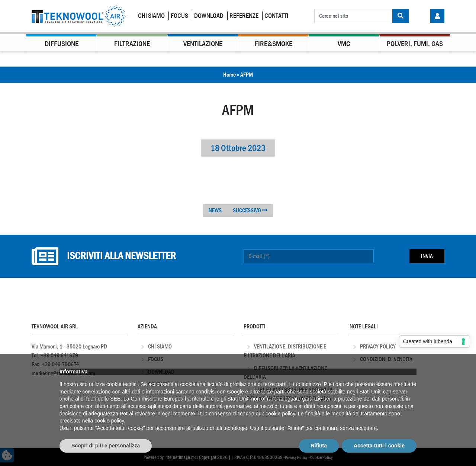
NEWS (215, 210)
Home (229, 75)
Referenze (244, 16)
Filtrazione (132, 44)
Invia (427, 256)
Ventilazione (203, 44)
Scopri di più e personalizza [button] (106, 446)
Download (209, 16)
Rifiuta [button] (319, 446)
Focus (179, 16)
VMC (344, 44)
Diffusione (62, 44)
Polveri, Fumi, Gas (415, 44)
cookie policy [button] (280, 414)
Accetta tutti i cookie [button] (379, 446)
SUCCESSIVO (250, 210)
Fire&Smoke (274, 44)
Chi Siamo (151, 16)
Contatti (276, 16)
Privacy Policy (378, 346)
